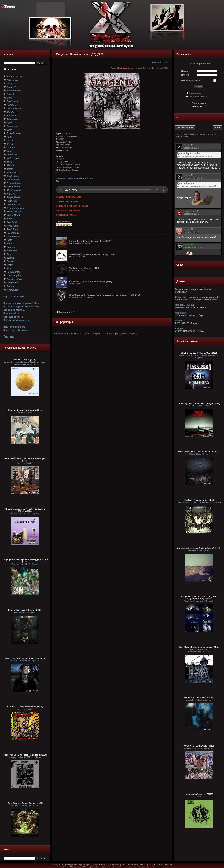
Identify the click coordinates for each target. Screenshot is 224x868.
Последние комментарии (17, 320)
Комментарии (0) (66, 312)
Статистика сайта (13, 317)
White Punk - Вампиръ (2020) (199, 698)
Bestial (179, 321)
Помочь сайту (11, 313)
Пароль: (186, 75)
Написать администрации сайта (21, 303)
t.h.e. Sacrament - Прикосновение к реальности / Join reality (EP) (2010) (105, 295)
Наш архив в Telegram (15, 330)
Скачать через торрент (68, 201)
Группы (9, 337)
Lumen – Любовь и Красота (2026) (25, 410)
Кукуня (179, 329)
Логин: (185, 71)
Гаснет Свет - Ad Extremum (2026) (25, 610)
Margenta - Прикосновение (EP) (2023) (74, 178)
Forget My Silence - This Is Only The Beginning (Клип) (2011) (199, 598)
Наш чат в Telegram (14, 327)
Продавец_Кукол (126, 68)
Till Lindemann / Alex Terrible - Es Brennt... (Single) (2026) (25, 510)
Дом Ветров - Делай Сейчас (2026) (25, 803)
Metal (154, 62)
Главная (11, 70)
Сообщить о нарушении (68, 210)
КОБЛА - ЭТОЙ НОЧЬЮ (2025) (199, 746)
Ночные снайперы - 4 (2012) (199, 794)
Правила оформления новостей (21, 307)
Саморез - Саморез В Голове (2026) (25, 707)
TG (57, 181)
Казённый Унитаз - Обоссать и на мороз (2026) (25, 460)
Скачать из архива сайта (69, 197)
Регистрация (195, 93)
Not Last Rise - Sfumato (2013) (84, 268)
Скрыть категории (13, 297)
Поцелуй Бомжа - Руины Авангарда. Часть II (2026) (25, 561)
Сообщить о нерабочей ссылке (72, 206)
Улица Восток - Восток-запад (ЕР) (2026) (25, 658)
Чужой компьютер (191, 80)
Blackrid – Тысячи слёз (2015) (199, 500)
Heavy (160, 62)
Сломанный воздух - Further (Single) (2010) (199, 548)
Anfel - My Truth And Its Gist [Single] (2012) (199, 403)
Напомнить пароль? (199, 97)
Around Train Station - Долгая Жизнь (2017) (91, 241)
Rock (166, 62)
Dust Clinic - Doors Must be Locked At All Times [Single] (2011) (199, 648)
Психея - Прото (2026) (25, 360)
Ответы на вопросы (14, 310)
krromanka (181, 313)
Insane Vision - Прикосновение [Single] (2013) (92, 254)
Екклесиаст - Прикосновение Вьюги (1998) (91, 281)
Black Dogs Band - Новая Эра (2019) (199, 353)
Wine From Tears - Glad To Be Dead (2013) (199, 452)
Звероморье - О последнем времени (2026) (25, 755)
